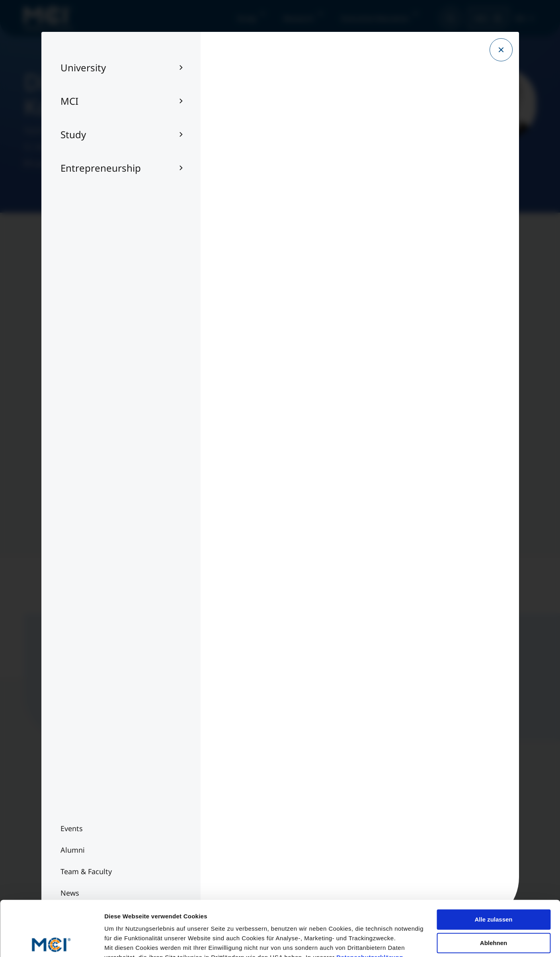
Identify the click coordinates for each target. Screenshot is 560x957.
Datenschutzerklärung (370, 900)
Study (247, 18)
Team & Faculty (74, 821)
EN (520, 18)
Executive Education (375, 18)
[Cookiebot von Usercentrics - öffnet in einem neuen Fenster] (52, 941)
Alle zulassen (493, 862)
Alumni (61, 837)
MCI (481, 18)
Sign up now (297, 698)
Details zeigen (124, 941)
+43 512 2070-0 (385, 821)
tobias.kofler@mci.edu (66, 164)
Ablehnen (494, 886)
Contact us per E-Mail (395, 837)
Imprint (218, 821)
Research (299, 18)
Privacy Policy (227, 837)
